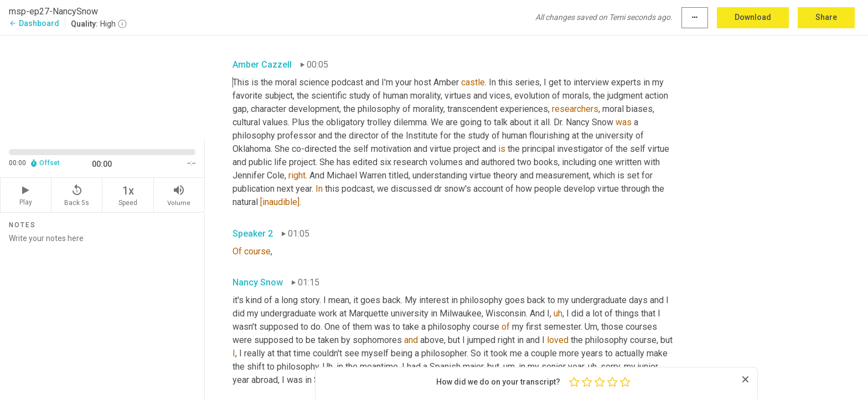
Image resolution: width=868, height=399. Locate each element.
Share (826, 17)
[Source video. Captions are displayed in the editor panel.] (102, 87)
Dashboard (34, 23)
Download (753, 17)
